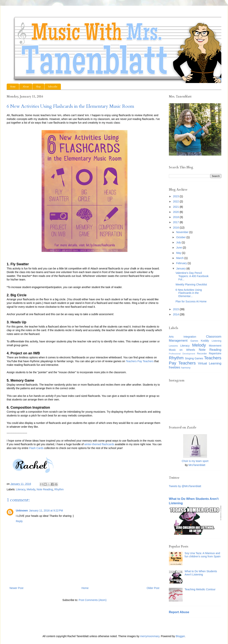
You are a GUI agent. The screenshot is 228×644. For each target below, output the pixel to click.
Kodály (205, 341)
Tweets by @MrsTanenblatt (185, 486)
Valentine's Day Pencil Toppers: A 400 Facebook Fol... (192, 276)
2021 (176, 207)
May (179, 253)
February (182, 263)
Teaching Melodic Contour (200, 589)
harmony (186, 368)
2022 (176, 201)
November (183, 232)
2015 (176, 309)
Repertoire (215, 353)
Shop (38, 87)
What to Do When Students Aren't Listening (201, 573)
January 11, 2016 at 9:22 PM (46, 511)
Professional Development (182, 354)
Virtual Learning (210, 363)
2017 (176, 222)
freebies (175, 367)
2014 (176, 314)
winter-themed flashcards (99, 444)
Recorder (202, 354)
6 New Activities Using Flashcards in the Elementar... (189, 293)
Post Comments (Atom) (93, 600)
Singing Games (194, 358)
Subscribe (53, 87)
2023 (176, 196)
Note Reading (45, 489)
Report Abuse (179, 612)
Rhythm (59, 489)
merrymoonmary (150, 636)
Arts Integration (182, 337)
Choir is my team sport (195, 461)
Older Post (153, 588)
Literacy (21, 489)
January (181, 268)
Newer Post (16, 588)
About (26, 87)
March (180, 258)
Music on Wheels (182, 350)
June (179, 248)
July (179, 242)
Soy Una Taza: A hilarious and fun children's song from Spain (203, 555)
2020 (176, 212)
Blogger (180, 636)
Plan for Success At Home (191, 301)
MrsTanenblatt (197, 465)
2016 (176, 228)
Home (13, 87)
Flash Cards (36, 448)
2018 (176, 217)
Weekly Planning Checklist (191, 284)
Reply (19, 521)
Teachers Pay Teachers (140, 361)
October (181, 237)
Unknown (22, 511)
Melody (31, 489)
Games (194, 341)
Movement (215, 346)
